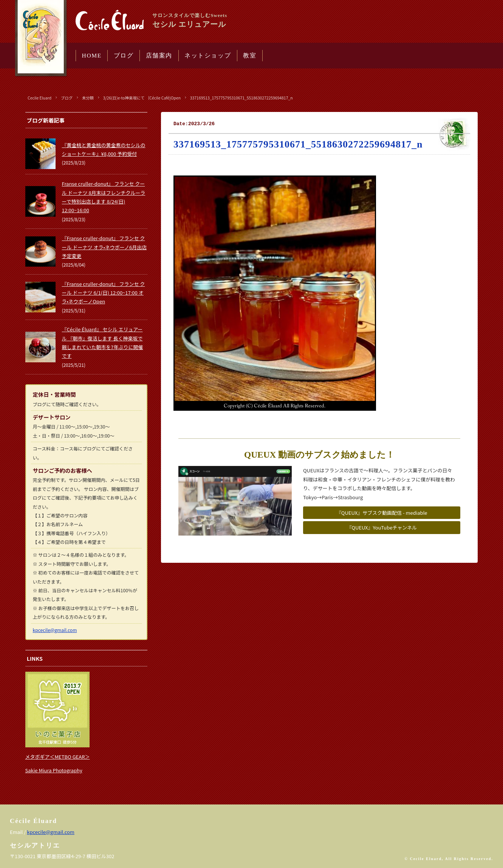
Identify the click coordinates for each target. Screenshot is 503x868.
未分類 (88, 98)
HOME (92, 55)
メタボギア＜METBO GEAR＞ (58, 757)
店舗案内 (159, 55)
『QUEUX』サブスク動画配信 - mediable (382, 513)
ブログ (124, 55)
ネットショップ (208, 55)
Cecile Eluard (39, 98)
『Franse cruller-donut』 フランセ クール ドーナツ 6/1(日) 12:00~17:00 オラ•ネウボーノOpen (104, 293)
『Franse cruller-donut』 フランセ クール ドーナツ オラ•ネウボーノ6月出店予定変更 (104, 247)
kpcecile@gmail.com (55, 630)
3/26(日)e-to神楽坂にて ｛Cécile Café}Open (142, 98)
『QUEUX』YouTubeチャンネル (382, 527)
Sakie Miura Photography (54, 770)
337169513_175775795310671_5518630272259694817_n (241, 98)
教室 (250, 55)
